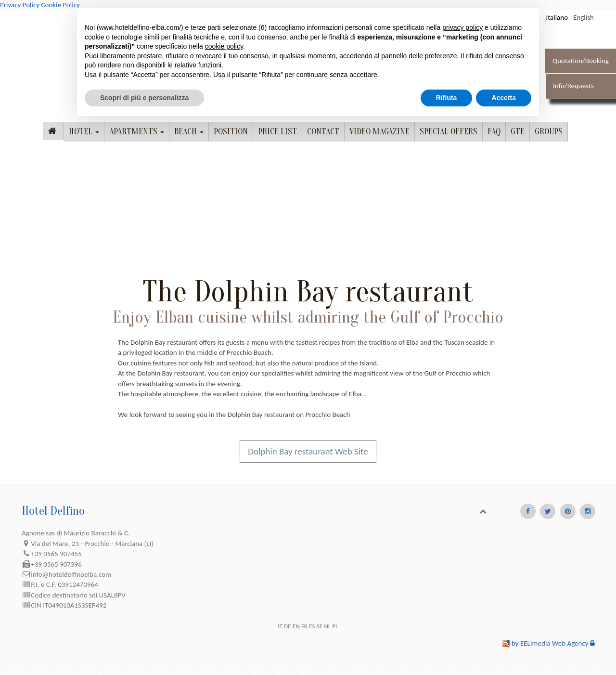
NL (327, 626)
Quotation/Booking (581, 61)
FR (304, 626)
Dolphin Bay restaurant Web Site (308, 451)
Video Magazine (379, 132)
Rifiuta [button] (447, 98)
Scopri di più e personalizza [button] (144, 98)
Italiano (557, 17)
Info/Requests (573, 86)
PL (335, 626)
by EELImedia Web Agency (550, 643)
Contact (323, 132)
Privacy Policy (20, 5)
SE (320, 626)
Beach (189, 132)
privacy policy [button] (462, 27)
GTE (518, 132)
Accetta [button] (504, 98)
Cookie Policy (60, 5)
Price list (277, 132)
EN (296, 626)
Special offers (449, 132)
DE (287, 626)
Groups (549, 132)
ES (312, 626)
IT (280, 626)
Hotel (84, 132)
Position (231, 132)
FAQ (494, 132)
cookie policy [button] (224, 46)
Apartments (137, 132)
